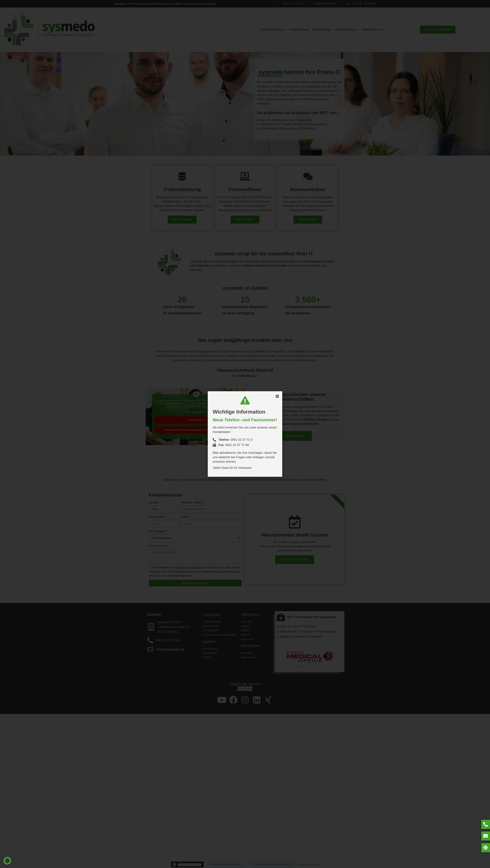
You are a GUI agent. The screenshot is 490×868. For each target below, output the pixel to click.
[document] (245, 434)
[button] (7, 861)
